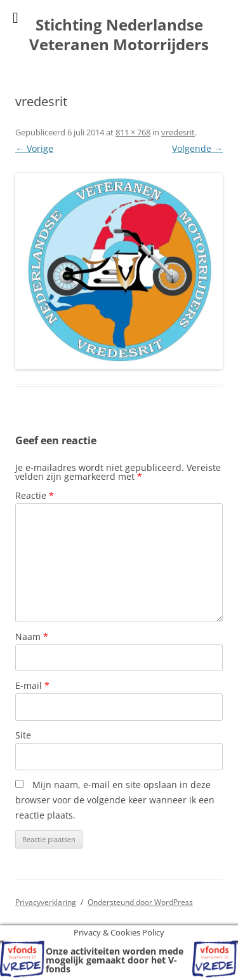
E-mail (32, 685)
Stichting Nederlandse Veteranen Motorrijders (119, 35)
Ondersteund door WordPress (140, 902)
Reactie (35, 495)
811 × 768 (133, 132)
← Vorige (34, 148)
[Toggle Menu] (16, 18)
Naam (32, 636)
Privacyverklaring (46, 902)
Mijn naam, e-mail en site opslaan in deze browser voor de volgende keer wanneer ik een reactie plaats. (115, 800)
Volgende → (197, 148)
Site (23, 735)
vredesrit (178, 132)
